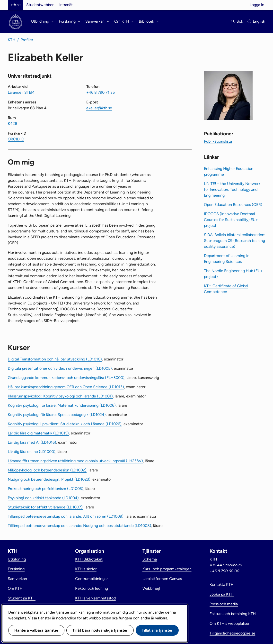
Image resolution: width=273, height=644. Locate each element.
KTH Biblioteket (89, 559)
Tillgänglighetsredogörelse (232, 633)
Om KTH (15, 588)
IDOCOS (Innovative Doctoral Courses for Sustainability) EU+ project (231, 220)
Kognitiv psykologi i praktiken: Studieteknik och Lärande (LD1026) (65, 424)
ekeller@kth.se (99, 108)
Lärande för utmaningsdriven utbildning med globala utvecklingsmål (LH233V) (75, 461)
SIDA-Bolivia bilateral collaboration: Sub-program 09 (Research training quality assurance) (235, 241)
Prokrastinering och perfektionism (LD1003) (46, 489)
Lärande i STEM (21, 92)
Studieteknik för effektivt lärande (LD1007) (45, 507)
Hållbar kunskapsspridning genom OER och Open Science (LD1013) (66, 387)
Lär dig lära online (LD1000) (32, 452)
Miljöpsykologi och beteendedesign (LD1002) (47, 470)
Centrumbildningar (91, 579)
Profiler (27, 40)
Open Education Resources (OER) (233, 205)
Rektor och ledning (92, 588)
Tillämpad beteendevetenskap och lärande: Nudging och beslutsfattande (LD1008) (79, 526)
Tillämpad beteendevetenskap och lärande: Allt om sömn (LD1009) (66, 516)
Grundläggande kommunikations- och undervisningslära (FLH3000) (66, 378)
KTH (12, 40)
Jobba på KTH (222, 594)
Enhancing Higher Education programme (229, 171)
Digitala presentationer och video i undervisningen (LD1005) (60, 368)
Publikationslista (218, 141)
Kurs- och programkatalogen (167, 569)
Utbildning (17, 559)
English (259, 21)
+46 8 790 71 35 (101, 92)
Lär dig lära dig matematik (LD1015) (38, 433)
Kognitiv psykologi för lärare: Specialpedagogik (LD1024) (57, 415)
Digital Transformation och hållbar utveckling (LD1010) (55, 359)
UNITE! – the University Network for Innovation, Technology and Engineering (232, 189)
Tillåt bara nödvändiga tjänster (100, 630)
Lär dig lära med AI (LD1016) (32, 442)
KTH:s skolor (86, 569)
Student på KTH (22, 598)
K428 (13, 124)
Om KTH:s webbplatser (229, 623)
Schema (150, 559)
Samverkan (17, 579)
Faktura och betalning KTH (233, 614)
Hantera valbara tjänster (36, 630)
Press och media (224, 604)
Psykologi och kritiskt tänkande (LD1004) (43, 498)
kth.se (16, 5)
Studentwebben (40, 5)
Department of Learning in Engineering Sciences (227, 259)
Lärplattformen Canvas (162, 579)
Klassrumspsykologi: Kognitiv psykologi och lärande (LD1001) (60, 396)
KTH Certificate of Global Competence (226, 289)
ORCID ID (16, 139)
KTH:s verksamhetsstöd (95, 598)
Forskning (16, 569)
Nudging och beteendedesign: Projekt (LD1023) (49, 479)
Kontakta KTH (222, 584)
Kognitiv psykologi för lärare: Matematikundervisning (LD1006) (62, 405)
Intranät (66, 5)
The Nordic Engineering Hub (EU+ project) (233, 274)
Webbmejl (151, 588)
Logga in (257, 5)
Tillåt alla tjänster (157, 630)
